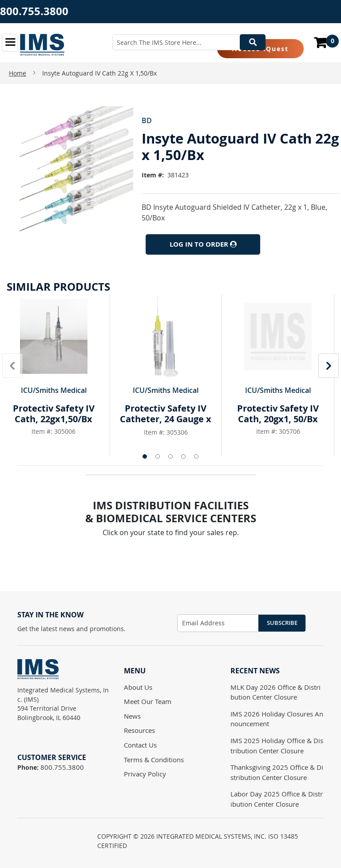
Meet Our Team (148, 701)
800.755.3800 (34, 11)
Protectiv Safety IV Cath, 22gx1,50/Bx (54, 414)
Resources (139, 730)
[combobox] (189, 42)
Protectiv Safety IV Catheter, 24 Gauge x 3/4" (166, 419)
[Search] (253, 42)
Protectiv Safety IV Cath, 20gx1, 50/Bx (278, 414)
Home (18, 73)
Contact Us (140, 745)
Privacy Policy (145, 774)
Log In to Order (203, 244)
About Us (138, 687)
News (132, 716)
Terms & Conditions (154, 760)
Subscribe (282, 623)
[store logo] (42, 45)
